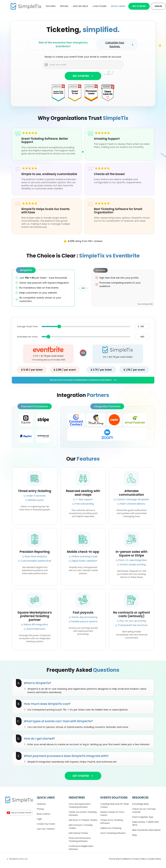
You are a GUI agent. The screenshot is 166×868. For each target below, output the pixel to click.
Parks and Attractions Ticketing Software (80, 840)
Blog (134, 835)
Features (51, 6)
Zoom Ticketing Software (113, 833)
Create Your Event (46, 824)
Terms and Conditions (120, 859)
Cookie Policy (154, 859)
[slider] (59, 326)
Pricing (64, 6)
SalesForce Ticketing (111, 828)
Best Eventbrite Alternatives (146, 830)
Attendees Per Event (27, 337)
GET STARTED (83, 76)
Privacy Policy (139, 859)
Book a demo (118, 6)
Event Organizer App (143, 817)
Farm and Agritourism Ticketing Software (80, 806)
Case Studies (100, 6)
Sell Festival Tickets (78, 833)
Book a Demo (44, 814)
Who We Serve (80, 6)
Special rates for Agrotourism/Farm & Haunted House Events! (83, 380)
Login (39, 819)
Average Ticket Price (27, 327)
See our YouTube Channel (19, 813)
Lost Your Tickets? (46, 829)
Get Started (139, 6)
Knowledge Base (140, 804)
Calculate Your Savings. (119, 44)
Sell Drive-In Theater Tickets (83, 820)
